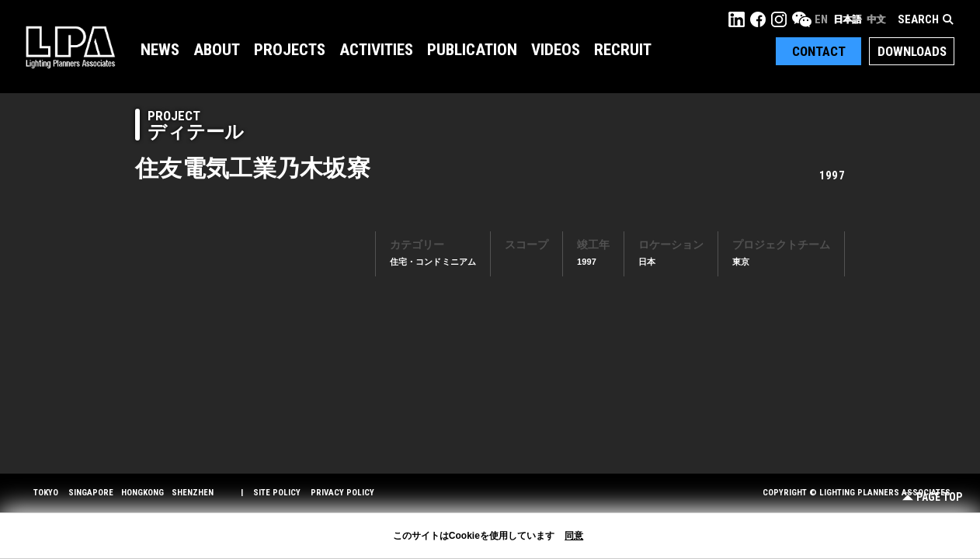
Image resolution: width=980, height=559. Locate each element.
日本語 (847, 19)
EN (821, 19)
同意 (574, 536)
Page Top (932, 497)
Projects (290, 50)
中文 (876, 19)
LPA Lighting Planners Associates (70, 47)
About (217, 50)
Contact (819, 51)
